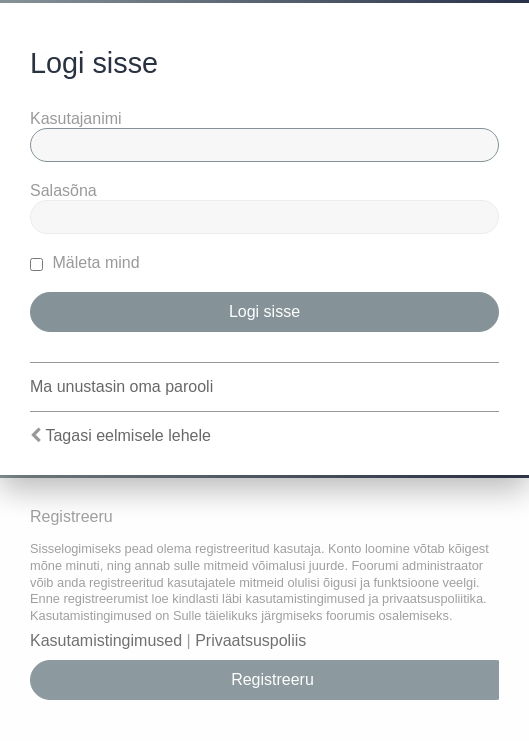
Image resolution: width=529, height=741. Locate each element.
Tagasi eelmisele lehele (127, 435)
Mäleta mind (85, 262)
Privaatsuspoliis (250, 640)
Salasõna (63, 190)
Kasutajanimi (76, 118)
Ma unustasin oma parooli (121, 386)
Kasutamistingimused (106, 640)
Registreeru (272, 679)
